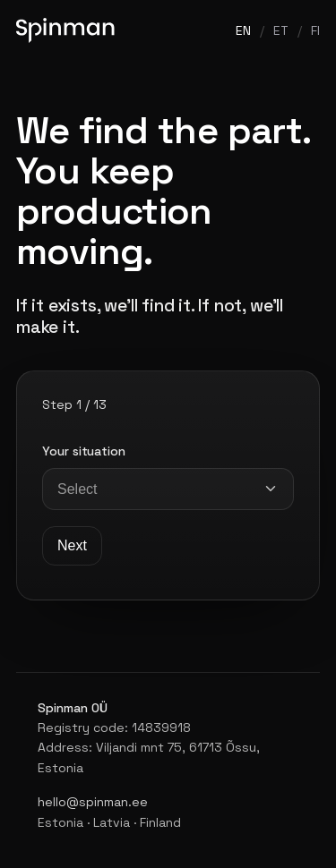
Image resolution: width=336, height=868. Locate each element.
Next (72, 545)
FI (315, 30)
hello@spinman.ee (93, 802)
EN (243, 30)
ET (281, 30)
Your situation (84, 451)
